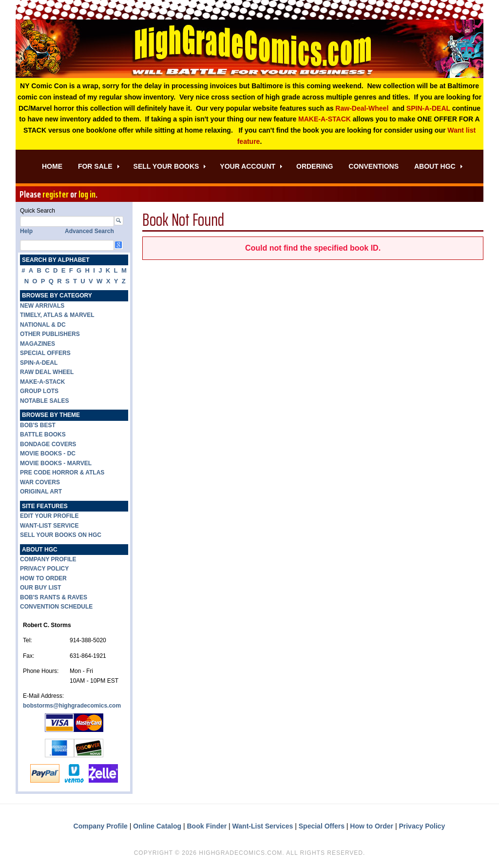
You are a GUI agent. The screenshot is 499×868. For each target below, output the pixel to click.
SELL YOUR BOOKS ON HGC (61, 535)
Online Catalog (157, 826)
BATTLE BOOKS (43, 434)
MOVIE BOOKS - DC (48, 454)
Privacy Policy (422, 826)
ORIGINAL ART (41, 492)
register (56, 194)
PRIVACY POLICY (44, 569)
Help (26, 231)
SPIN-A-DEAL (428, 108)
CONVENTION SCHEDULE (56, 607)
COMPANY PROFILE (48, 559)
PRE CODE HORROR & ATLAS (62, 473)
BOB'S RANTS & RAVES (54, 597)
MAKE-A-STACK (325, 119)
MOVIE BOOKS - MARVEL (56, 463)
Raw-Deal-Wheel (362, 108)
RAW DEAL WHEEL (47, 372)
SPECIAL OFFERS (45, 353)
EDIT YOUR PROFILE (49, 516)
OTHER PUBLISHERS (50, 334)
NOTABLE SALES (44, 401)
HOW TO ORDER (43, 578)
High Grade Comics (249, 49)
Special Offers (322, 826)
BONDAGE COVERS (48, 444)
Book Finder (207, 826)
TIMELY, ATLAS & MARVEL (57, 315)
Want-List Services (263, 826)
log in (87, 194)
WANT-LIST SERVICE (49, 526)
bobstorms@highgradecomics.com (72, 706)
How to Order (372, 826)
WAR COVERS (40, 482)
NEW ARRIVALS (42, 306)
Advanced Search (89, 231)
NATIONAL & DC (43, 325)
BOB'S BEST (38, 425)
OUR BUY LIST (40, 588)
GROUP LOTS (39, 391)
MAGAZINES (38, 344)
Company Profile (101, 826)
